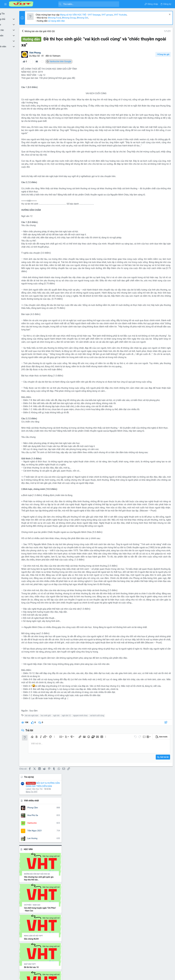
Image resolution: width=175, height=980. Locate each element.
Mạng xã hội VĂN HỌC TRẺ (85, 15)
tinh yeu (156, 614)
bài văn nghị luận (44, 899)
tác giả (162, 610)
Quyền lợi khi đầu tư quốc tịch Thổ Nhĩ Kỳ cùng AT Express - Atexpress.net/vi (151, 444)
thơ (149, 614)
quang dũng (144, 610)
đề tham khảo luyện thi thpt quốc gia (154, 638)
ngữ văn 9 (148, 599)
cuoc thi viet (144, 572)
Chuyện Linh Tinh (144, 453)
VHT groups (119, 15)
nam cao (135, 583)
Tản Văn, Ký (141, 478)
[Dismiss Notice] (169, 15)
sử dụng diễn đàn (68, 21)
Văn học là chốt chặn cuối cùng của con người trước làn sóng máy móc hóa (153, 487)
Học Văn (139, 103)
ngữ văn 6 (158, 594)
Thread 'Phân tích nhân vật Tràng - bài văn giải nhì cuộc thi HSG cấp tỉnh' (153, 322)
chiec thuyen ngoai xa (150, 568)
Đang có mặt (141, 519)
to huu (134, 618)
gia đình (154, 572)
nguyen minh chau (92, 899)
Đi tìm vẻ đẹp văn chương (147, 467)
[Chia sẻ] (121, 907)
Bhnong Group (81, 18)
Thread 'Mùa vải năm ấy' (148, 336)
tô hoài (165, 614)
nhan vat (153, 605)
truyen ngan (154, 621)
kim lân (140, 578)
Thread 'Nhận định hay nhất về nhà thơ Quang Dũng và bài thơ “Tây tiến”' (153, 382)
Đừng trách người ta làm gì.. (150, 473)
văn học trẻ (144, 629)
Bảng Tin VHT (142, 45)
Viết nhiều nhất (142, 54)
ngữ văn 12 (78, 899)
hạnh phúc (164, 572)
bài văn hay (136, 565)
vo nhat (161, 634)
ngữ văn (68, 899)
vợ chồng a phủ (148, 634)
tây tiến (143, 614)
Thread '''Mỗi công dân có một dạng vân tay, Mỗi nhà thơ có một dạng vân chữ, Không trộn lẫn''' (153, 290)
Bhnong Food (67, 18)
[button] (5, 4)
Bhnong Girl (95, 18)
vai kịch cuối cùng (109, 899)
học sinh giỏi (58, 899)
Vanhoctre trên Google (72, 61)
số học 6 (154, 610)
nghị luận (156, 583)
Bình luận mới (141, 435)
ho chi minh (137, 575)
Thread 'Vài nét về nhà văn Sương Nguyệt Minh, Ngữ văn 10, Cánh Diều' (153, 351)
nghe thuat (146, 583)
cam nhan (147, 565)
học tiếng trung (153, 575)
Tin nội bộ (140, 31)
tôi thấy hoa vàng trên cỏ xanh (151, 618)
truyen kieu (141, 621)
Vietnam (69, 56)
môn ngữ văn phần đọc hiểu (157, 579)
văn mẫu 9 (158, 629)
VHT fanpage (106, 15)
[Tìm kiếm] (78, 4)
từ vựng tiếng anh (149, 625)
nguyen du (163, 599)
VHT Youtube (132, 15)
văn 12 (161, 625)
